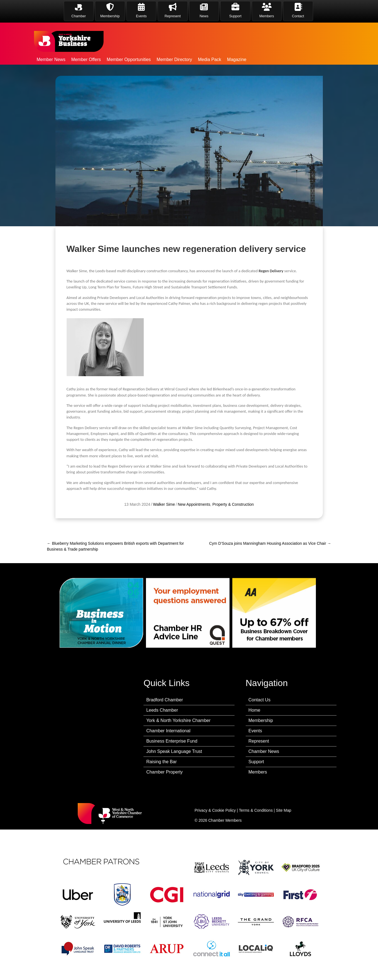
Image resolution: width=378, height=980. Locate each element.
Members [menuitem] (258, 772)
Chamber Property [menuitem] (164, 772)
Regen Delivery (271, 325)
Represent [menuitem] (259, 741)
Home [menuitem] (254, 710)
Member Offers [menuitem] (86, 59)
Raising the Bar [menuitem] (161, 762)
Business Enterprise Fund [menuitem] (172, 741)
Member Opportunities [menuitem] (129, 59)
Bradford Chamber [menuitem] (165, 700)
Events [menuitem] (255, 731)
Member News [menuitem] (51, 59)
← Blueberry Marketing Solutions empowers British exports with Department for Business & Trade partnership (116, 546)
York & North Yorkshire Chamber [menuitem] (178, 720)
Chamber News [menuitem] (264, 751)
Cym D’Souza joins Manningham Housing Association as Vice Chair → (270, 543)
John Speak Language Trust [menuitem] (174, 751)
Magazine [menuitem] (237, 59)
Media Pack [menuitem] (209, 59)
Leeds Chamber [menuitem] (162, 710)
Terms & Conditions (256, 810)
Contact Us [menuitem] (259, 700)
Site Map (283, 810)
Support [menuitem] (256, 762)
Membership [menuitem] (261, 720)
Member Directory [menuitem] (174, 59)
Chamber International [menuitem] (168, 731)
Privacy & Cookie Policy (215, 810)
